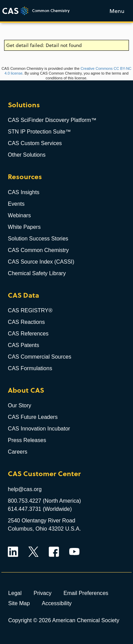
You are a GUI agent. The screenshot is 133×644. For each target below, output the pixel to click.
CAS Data (24, 295)
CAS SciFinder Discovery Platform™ (52, 120)
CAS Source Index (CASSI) (41, 262)
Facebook (54, 552)
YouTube (74, 552)
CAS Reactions (26, 322)
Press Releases (27, 440)
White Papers (24, 227)
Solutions (24, 105)
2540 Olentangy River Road (41, 521)
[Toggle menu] (117, 11)
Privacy (42, 593)
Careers (18, 452)
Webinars (19, 215)
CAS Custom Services (35, 143)
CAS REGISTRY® (30, 310)
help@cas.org (25, 489)
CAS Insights (24, 192)
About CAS (26, 390)
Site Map (19, 603)
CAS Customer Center (44, 474)
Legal (15, 593)
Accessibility (57, 603)
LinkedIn (13, 552)
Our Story (19, 405)
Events (16, 204)
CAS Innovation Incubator (39, 429)
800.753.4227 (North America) (44, 501)
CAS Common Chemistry (38, 250)
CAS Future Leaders (33, 417)
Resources (25, 177)
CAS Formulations (30, 368)
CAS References (28, 334)
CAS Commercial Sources (40, 357)
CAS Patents (24, 345)
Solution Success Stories (38, 239)
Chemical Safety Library (37, 273)
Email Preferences (86, 593)
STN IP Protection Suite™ (39, 132)
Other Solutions (27, 155)
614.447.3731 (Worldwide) (40, 509)
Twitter (33, 552)
